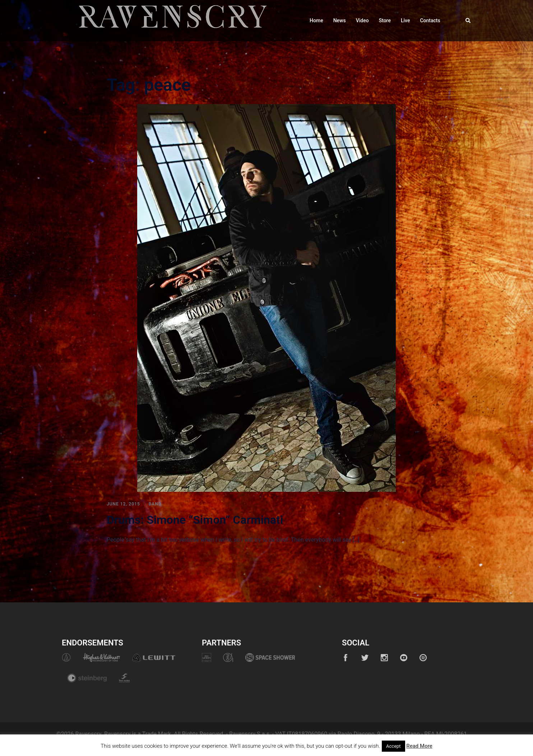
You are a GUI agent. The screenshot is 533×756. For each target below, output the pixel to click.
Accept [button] (393, 746)
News (340, 20)
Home (316, 20)
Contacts (430, 20)
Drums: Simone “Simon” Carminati (195, 520)
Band (155, 504)
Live (405, 20)
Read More (419, 746)
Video (362, 20)
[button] (468, 20)
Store (385, 20)
